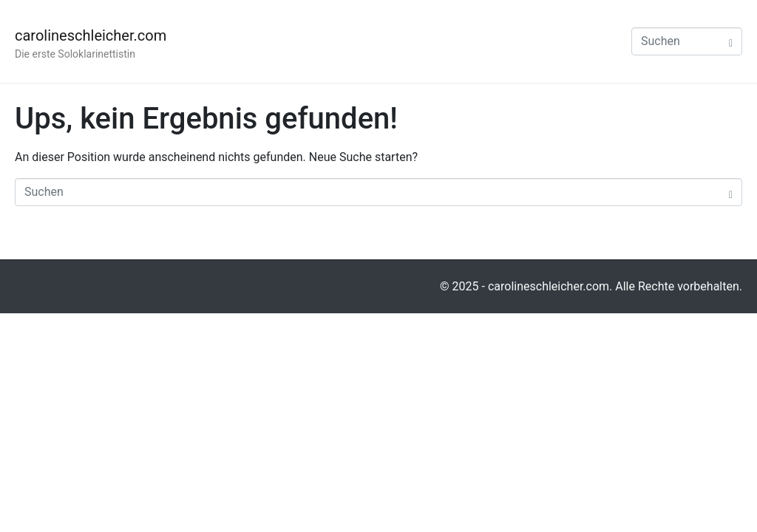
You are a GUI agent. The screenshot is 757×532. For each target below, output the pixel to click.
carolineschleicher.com (91, 35)
